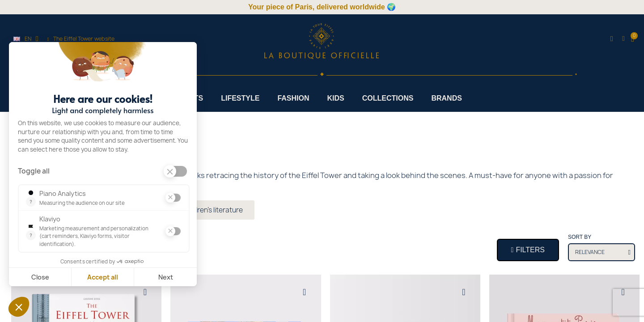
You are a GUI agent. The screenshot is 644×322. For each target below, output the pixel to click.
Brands (446, 98)
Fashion (293, 98)
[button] (612, 39)
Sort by (580, 237)
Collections (388, 98)
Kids (336, 98)
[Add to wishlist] (145, 292)
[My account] (623, 39)
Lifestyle (240, 98)
